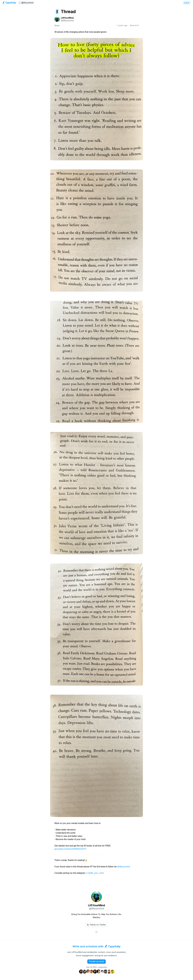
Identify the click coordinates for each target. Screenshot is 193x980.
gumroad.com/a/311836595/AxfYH (70, 849)
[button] (96, 925)
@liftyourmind (124, 867)
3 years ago (122, 25)
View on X (134, 25)
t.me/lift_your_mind (95, 873)
